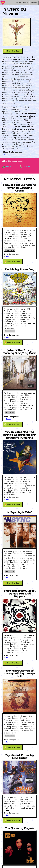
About (25, 3)
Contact (34, 3)
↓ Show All (7, 170)
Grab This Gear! (12, 51)
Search (18, 3)
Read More (10, 250)
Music (7, 155)
